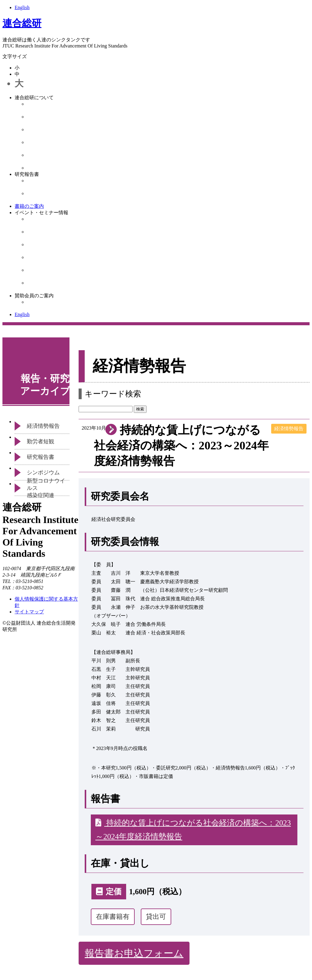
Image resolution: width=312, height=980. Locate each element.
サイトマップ (29, 612)
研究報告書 (27, 174)
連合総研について (34, 98)
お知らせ (37, 168)
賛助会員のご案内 (34, 296)
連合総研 (22, 23)
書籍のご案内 (29, 206)
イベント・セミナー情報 (41, 213)
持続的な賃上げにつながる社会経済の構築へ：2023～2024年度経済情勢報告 (193, 830)
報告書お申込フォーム (134, 953)
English (22, 7)
